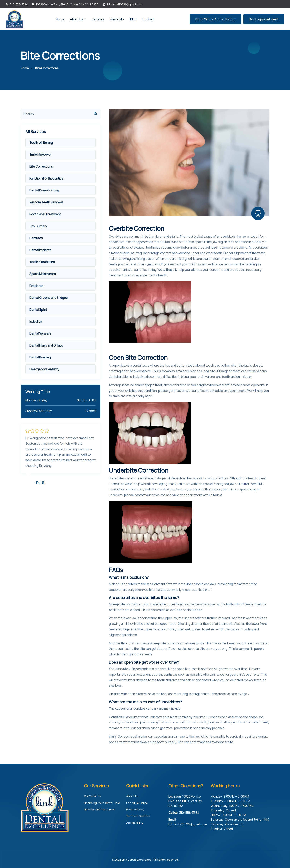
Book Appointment (264, 19)
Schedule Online (137, 803)
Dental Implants (40, 250)
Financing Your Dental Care (102, 803)
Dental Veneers (40, 333)
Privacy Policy (135, 809)
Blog (133, 19)
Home (60, 19)
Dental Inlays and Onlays (46, 345)
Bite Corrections (41, 166)
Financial (116, 19)
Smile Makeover (41, 154)
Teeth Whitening (41, 142)
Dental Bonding (40, 357)
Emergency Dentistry (44, 369)
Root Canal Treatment (45, 214)
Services (98, 19)
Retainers (36, 286)
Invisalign (36, 321)
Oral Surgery (38, 226)
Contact (148, 19)
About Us (77, 19)
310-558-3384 (19, 4)
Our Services (92, 796)
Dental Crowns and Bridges (48, 297)
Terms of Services (138, 816)
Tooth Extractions (42, 262)
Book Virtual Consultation (215, 19)
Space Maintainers (43, 274)
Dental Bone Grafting (44, 190)
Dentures (36, 238)
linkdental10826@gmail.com (124, 4)
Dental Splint (38, 309)
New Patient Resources (100, 809)
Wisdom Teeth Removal (46, 202)
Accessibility (135, 822)
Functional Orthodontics (46, 178)
